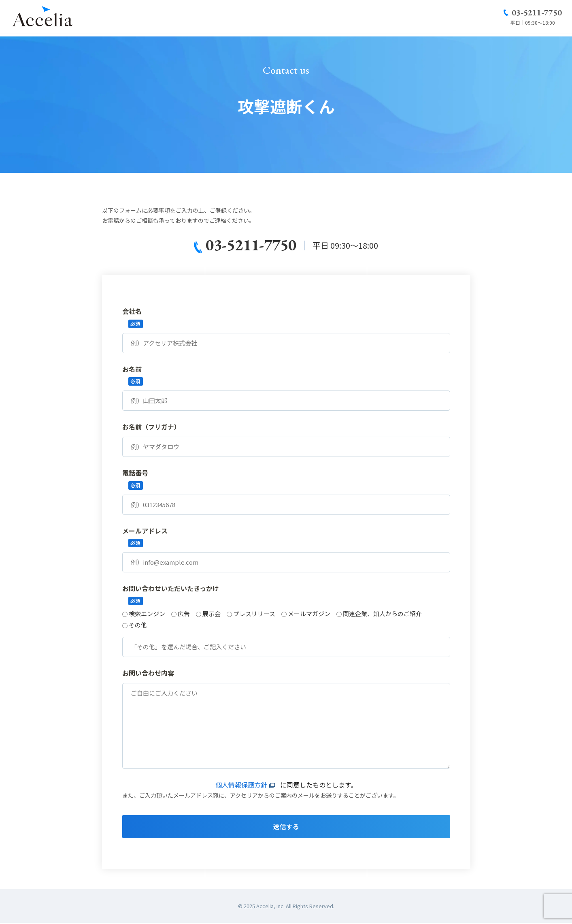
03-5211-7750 (537, 14)
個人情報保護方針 (241, 785)
